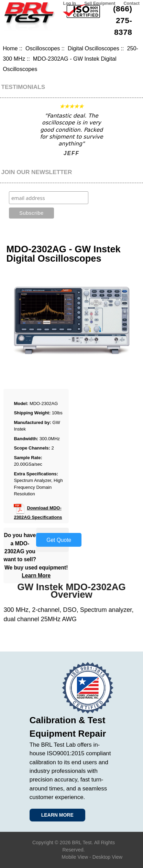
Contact (132, 3)
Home (10, 48)
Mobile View (75, 857)
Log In (70, 3)
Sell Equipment (100, 3)
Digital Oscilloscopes (93, 48)
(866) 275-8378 (123, 20)
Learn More (36, 576)
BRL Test (82, 842)
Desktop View (107, 857)
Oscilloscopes (43, 48)
